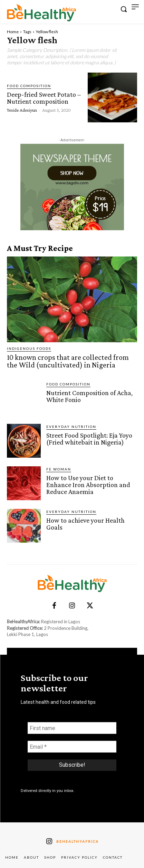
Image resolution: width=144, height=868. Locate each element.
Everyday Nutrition (71, 427)
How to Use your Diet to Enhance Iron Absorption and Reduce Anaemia (88, 485)
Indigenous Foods (29, 348)
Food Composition (29, 86)
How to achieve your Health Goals (85, 524)
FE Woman (59, 469)
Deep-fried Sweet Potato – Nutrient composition (44, 98)
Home (13, 32)
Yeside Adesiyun (22, 110)
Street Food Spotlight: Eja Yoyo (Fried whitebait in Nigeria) (89, 439)
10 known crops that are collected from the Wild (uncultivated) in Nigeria (68, 361)
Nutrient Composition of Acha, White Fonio (89, 396)
